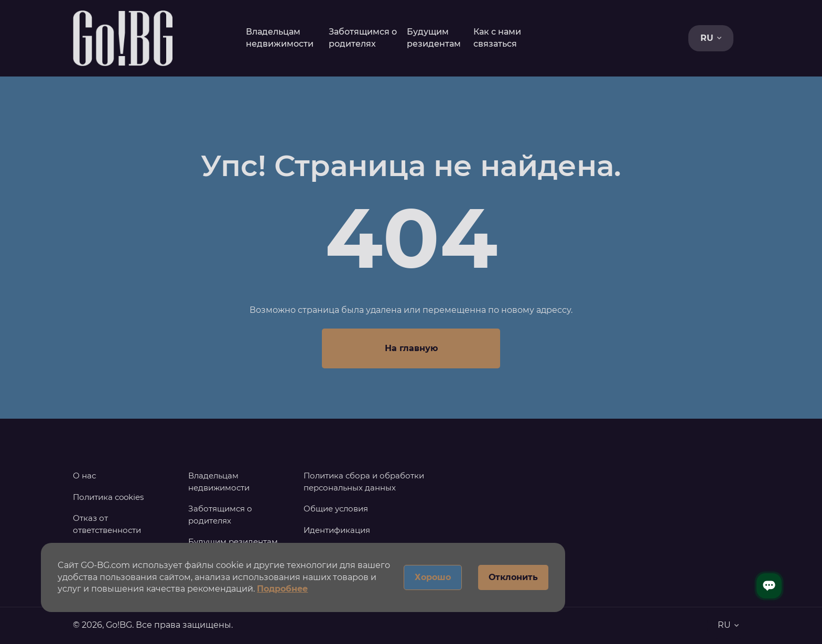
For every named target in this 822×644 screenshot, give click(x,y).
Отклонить (513, 577)
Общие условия (336, 509)
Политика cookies (108, 497)
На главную (411, 348)
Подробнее (282, 589)
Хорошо (433, 577)
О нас (84, 476)
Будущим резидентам (233, 542)
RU (711, 38)
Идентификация (337, 530)
